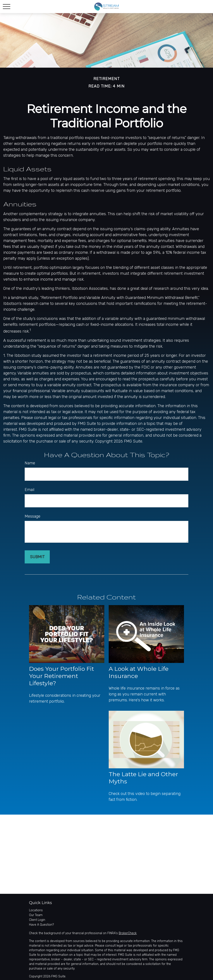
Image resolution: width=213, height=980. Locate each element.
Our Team (36, 915)
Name (30, 463)
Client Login (37, 920)
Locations (36, 910)
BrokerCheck (128, 933)
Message (33, 516)
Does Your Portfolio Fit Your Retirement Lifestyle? (62, 676)
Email (29, 490)
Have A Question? (41, 925)
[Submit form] (37, 557)
